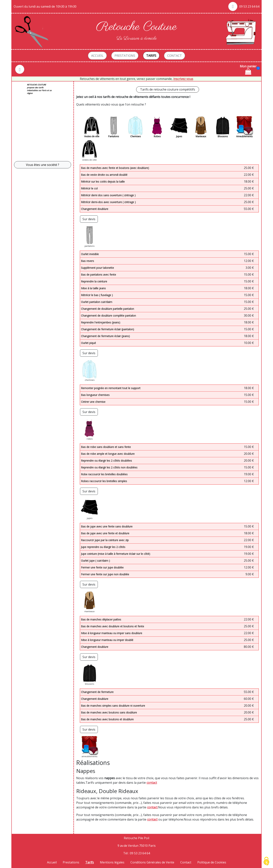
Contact (175, 56)
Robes (157, 136)
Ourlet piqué (88, 343)
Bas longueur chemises (95, 395)
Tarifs (151, 56)
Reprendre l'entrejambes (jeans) (101, 322)
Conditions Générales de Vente (152, 862)
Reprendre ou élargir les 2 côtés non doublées (109, 467)
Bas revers (87, 261)
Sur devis (89, 219)
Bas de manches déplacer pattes (101, 619)
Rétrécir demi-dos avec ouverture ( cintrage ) (108, 202)
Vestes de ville (92, 136)
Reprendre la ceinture (94, 281)
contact (152, 783)
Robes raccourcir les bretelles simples (104, 481)
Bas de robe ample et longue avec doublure (108, 454)
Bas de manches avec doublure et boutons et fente (113, 626)
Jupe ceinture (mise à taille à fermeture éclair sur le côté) (116, 554)
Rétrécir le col (89, 188)
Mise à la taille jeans (93, 288)
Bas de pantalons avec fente (98, 275)
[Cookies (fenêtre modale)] (266, 861)
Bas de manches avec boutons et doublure (107, 719)
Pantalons (114, 136)
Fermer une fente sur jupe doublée (102, 567)
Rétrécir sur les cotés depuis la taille (103, 182)
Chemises (135, 136)
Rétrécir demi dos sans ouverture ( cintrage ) (108, 195)
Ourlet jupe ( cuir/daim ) (95, 561)
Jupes (179, 136)
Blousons (223, 136)
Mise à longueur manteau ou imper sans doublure (112, 633)
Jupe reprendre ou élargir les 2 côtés (103, 547)
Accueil (97, 56)
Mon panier (248, 69)
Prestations (125, 56)
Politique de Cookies (212, 862)
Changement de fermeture (97, 692)
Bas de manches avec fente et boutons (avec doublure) (115, 168)
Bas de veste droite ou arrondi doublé (104, 175)
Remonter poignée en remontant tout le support (111, 388)
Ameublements (244, 136)
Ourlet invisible (90, 254)
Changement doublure (95, 209)
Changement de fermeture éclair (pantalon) (107, 329)
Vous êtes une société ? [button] (43, 165)
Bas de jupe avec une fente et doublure (105, 533)
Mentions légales (112, 862)
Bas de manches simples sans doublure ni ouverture (113, 706)
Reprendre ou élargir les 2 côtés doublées (106, 461)
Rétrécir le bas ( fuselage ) (97, 295)
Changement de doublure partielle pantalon (107, 309)
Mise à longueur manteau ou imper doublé (107, 640)
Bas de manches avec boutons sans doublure (109, 712)
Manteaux (201, 136)
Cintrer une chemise (93, 402)
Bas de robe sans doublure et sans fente (106, 447)
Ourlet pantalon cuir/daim (97, 302)
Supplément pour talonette (97, 268)
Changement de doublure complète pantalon (108, 316)
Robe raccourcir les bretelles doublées (104, 474)
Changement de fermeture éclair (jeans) (105, 336)
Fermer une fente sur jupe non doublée (105, 574)
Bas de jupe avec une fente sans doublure (107, 526)
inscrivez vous (183, 79)
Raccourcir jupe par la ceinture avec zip (105, 540)
